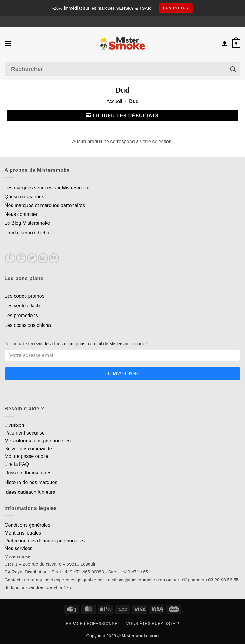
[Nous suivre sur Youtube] (54, 258)
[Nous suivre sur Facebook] (10, 258)
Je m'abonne (122, 374)
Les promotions (21, 315)
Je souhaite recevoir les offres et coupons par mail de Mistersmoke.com (74, 344)
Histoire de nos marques (31, 482)
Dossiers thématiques (28, 473)
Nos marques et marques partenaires (45, 205)
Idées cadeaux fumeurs (30, 492)
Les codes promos (24, 296)
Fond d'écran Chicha (27, 233)
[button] (8, 43)
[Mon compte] (225, 43)
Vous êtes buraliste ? (153, 623)
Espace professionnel (93, 623)
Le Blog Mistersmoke (27, 223)
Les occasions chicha (28, 325)
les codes (176, 8)
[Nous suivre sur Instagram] (21, 258)
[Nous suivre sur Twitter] (32, 258)
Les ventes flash (22, 306)
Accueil (114, 101)
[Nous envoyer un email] (43, 258)
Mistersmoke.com (140, 636)
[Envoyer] (233, 69)
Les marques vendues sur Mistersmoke (47, 188)
